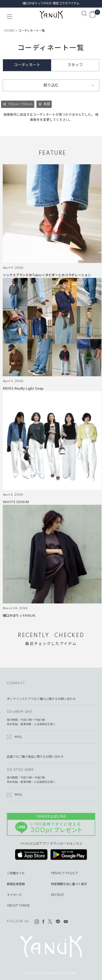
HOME (9, 31)
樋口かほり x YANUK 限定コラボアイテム (51, 4)
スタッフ (75, 65)
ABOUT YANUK (18, 906)
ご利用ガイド (16, 873)
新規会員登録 (16, 884)
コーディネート (27, 65)
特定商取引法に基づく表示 (69, 884)
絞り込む (51, 85)
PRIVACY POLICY (65, 873)
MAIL (18, 737)
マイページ (14, 895)
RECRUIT (58, 895)
